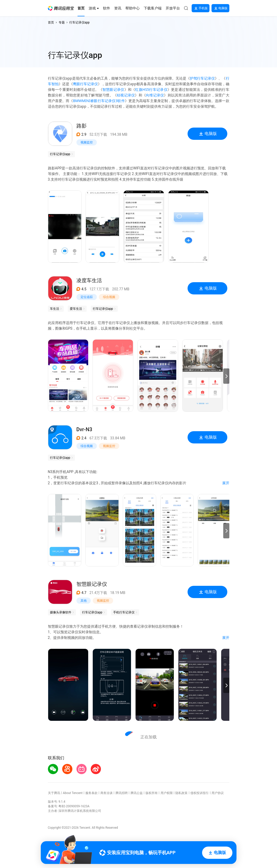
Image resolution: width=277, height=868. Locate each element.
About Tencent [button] (72, 793)
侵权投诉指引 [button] (200, 793)
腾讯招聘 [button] (122, 793)
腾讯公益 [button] (137, 793)
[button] (61, 8)
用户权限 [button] (167, 793)
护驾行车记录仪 (202, 78)
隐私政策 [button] (181, 793)
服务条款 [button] (91, 793)
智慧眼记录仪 (113, 89)
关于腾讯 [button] (54, 793)
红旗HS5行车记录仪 (151, 89)
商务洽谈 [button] (107, 793)
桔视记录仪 (126, 95)
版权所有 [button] (152, 793)
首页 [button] (51, 22)
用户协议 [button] (218, 793)
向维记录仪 (155, 95)
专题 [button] (62, 22)
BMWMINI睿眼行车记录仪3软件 (99, 101)
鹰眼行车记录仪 (85, 84)
